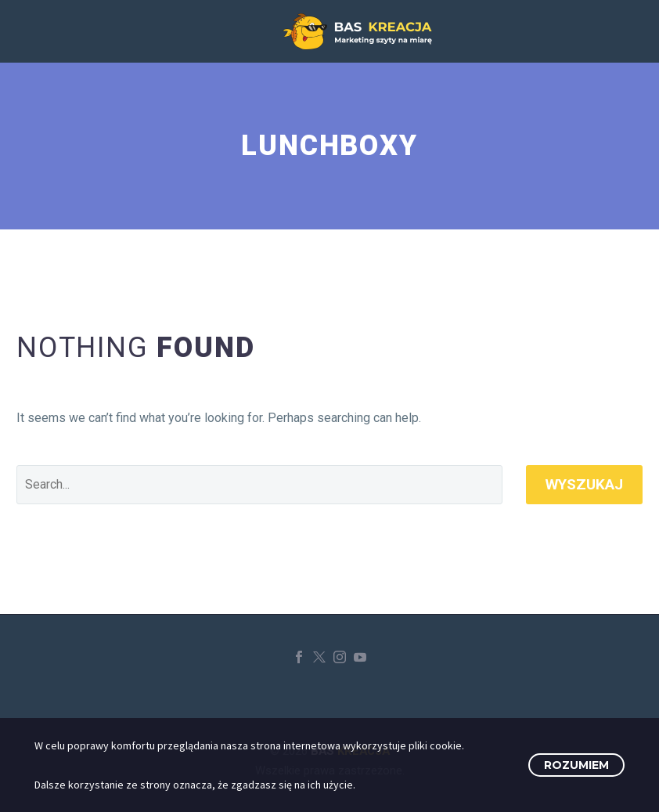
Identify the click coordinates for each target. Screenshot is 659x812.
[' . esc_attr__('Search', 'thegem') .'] (259, 485)
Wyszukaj (584, 484)
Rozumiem (576, 765)
